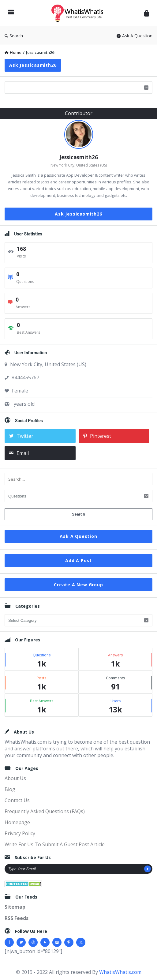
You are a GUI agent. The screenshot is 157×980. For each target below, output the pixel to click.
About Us (15, 778)
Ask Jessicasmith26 (33, 65)
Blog (10, 789)
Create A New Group (78, 585)
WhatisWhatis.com (120, 972)
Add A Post (78, 560)
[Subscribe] (148, 869)
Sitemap (15, 907)
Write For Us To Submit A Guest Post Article (55, 844)
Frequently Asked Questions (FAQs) (45, 811)
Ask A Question (135, 36)
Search (14, 36)
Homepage (17, 822)
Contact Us (17, 800)
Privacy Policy (20, 833)
